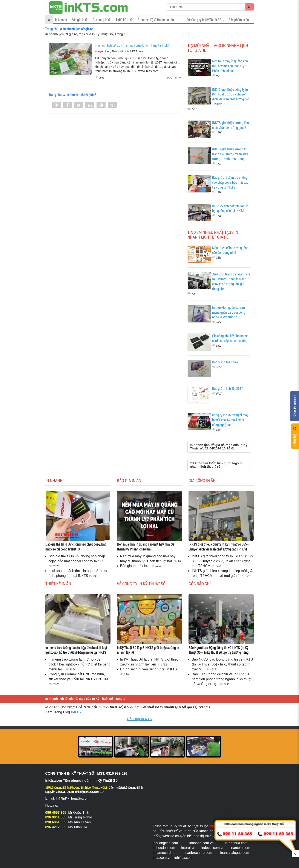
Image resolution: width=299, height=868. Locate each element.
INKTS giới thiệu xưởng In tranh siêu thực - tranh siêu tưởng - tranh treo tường (230, 154)
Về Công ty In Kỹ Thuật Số (141, 584)
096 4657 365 (56, 813)
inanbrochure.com (198, 853)
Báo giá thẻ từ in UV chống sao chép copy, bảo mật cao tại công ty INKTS (230, 182)
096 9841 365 (56, 817)
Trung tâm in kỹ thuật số (172, 826)
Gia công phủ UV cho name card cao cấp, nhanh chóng (230, 338)
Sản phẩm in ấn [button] (240, 20)
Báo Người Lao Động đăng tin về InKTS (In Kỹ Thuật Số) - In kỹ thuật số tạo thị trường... (222, 664)
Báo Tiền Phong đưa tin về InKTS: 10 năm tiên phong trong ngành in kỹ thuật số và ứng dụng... (222, 679)
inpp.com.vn (162, 858)
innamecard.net (165, 853)
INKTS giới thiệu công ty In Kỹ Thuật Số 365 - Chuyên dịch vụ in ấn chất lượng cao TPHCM (231, 97)
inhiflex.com (183, 858)
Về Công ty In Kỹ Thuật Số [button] (206, 20)
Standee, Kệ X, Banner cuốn (156, 20)
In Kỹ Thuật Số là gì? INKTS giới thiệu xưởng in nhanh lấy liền (148, 650)
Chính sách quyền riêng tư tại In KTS (149, 669)
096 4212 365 (56, 827)
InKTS (76, 712)
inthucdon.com (164, 848)
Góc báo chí (200, 584)
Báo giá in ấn (80, 20)
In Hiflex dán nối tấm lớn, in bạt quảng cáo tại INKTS (230, 208)
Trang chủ (52, 29)
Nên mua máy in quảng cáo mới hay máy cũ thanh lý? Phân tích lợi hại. (230, 66)
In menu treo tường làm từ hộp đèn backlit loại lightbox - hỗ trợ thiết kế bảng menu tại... (80, 664)
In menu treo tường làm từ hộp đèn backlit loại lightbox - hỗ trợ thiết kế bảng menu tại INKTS (76, 650)
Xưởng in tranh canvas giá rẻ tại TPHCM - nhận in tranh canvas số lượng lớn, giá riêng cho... (231, 281)
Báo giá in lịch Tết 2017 (228, 388)
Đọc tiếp (174, 78)
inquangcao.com (165, 843)
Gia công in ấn (102, 20)
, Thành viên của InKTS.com (119, 51)
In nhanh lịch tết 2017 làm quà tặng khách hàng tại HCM (132, 45)
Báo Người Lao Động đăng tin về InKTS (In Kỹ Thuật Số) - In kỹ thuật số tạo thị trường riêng (218, 650)
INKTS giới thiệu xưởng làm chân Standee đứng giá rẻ (231, 125)
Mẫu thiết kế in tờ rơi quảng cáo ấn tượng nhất (230, 250)
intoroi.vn (188, 848)
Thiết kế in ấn (124, 20)
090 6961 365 (56, 822)
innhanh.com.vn (202, 843)
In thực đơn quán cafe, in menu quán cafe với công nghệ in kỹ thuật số (229, 312)
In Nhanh (61, 20)
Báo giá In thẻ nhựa (225, 362)
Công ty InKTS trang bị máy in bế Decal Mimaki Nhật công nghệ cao (230, 420)
